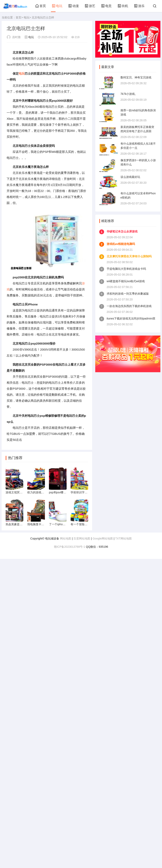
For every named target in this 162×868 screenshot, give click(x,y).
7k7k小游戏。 (129, 94)
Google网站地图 (103, 540)
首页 (41, 6)
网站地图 (66, 540)
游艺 (90, 6)
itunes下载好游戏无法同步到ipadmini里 (131, 318)
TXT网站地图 (123, 540)
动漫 (74, 6)
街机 (123, 6)
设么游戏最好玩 (130, 177)
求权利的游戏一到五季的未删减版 (128, 294)
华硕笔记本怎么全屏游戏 (122, 231)
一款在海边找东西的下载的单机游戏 (129, 306)
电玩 (57, 6)
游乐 (139, 6)
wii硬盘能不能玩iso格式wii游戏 (126, 281)
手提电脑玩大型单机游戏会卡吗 (126, 269)
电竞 (106, 6)
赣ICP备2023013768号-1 (70, 549)
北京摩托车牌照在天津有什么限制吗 (129, 256)
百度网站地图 (82, 540)
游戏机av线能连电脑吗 (121, 244)
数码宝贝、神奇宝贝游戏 (136, 77)
